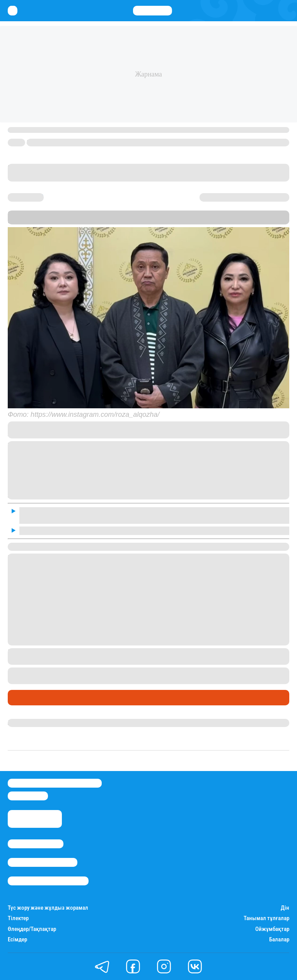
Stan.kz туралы (36, 844)
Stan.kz (53, 221)
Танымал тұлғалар (266, 918)
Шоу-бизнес (27, 698)
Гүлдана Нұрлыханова (40, 723)
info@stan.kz (28, 796)
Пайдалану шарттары (48, 881)
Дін (285, 908)
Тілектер (18, 918)
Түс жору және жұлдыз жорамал (48, 908)
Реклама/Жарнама (43, 862)
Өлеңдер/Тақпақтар (32, 929)
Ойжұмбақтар (272, 929)
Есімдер (17, 940)
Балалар (279, 940)
